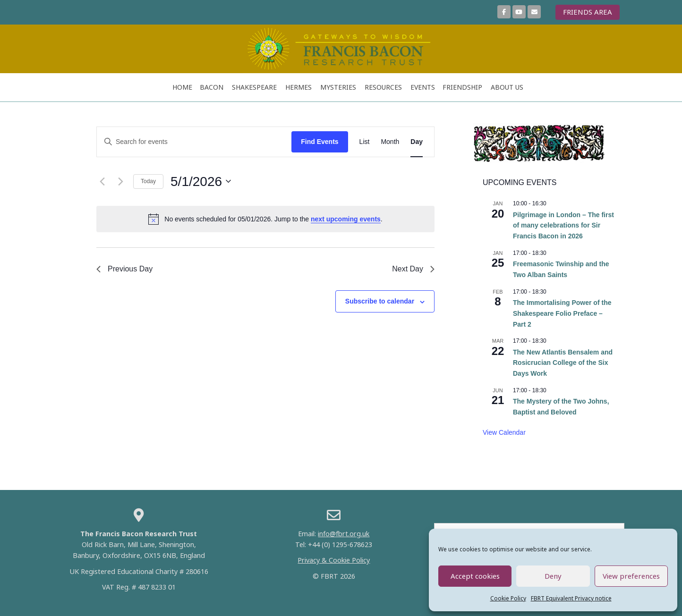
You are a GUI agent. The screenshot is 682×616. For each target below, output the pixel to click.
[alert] (265, 219)
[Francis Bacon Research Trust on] (549, 12)
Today (148, 181)
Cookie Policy (508, 598)
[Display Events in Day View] (417, 142)
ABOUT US (507, 87)
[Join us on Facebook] (504, 12)
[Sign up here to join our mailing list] (534, 12)
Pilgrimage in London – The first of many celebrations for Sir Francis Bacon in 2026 (563, 225)
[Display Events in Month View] (390, 142)
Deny (553, 576)
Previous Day (124, 269)
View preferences (631, 576)
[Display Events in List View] (365, 142)
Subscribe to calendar (380, 301)
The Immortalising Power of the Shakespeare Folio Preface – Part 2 (562, 313)
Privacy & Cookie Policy (334, 560)
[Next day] (120, 181)
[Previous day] (102, 181)
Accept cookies (475, 576)
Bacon (212, 87)
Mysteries (338, 87)
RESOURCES (383, 87)
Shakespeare (254, 87)
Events (423, 87)
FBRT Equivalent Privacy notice (571, 598)
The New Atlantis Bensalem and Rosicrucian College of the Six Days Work (563, 363)
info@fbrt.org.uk (344, 534)
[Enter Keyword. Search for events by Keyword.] (194, 142)
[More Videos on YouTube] (519, 12)
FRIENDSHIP (462, 87)
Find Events (320, 142)
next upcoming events (346, 219)
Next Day (413, 269)
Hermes (298, 87)
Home (182, 87)
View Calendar (504, 432)
